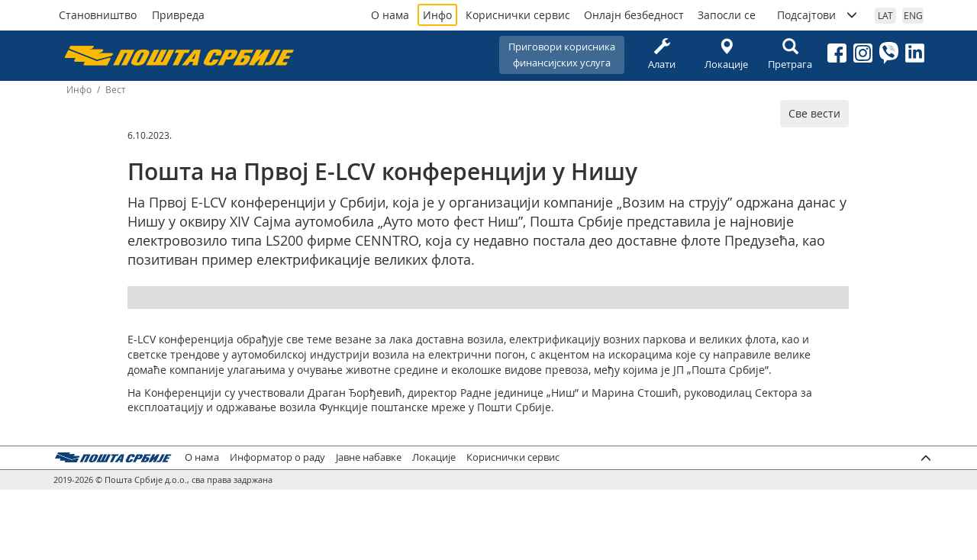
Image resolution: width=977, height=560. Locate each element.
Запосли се (727, 15)
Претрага (790, 55)
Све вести (814, 113)
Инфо (437, 15)
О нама (390, 15)
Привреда (178, 15)
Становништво (98, 15)
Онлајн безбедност (634, 15)
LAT (885, 15)
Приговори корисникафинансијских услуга (562, 55)
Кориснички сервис (518, 15)
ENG (913, 15)
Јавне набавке (369, 457)
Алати (662, 55)
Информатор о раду (277, 457)
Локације (726, 55)
